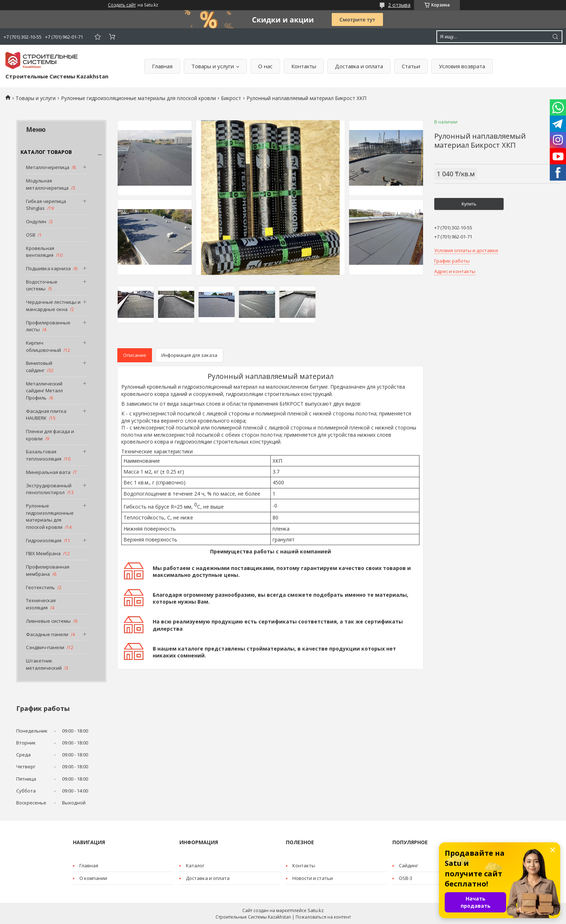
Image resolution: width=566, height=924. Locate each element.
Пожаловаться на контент (323, 917)
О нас (265, 66)
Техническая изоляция (41, 604)
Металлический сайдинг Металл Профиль (44, 391)
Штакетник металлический (44, 664)
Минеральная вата (48, 472)
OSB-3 (406, 878)
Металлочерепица (48, 167)
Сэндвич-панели (45, 647)
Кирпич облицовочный (43, 346)
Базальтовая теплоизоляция (44, 455)
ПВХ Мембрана (43, 553)
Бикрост (231, 98)
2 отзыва (399, 5)
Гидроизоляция (44, 540)
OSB (31, 235)
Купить (469, 204)
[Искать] (555, 37)
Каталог (195, 865)
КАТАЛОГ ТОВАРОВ (46, 152)
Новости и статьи (313, 878)
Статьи (411, 66)
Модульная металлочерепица (47, 184)
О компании (93, 878)
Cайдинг (408, 865)
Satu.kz (316, 910)
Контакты (304, 66)
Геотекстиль (40, 587)
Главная (162, 66)
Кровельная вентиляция (40, 252)
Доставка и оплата (359, 66)
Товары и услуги (213, 66)
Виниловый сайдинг (39, 367)
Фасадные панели (47, 634)
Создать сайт (122, 5)
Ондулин (36, 221)
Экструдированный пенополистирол (49, 489)
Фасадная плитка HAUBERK (46, 415)
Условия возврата (462, 66)
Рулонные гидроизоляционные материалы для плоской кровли (138, 98)
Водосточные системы (42, 285)
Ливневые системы (48, 621)
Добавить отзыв (97, 37)
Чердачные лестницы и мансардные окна (53, 306)
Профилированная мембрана (48, 570)
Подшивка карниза (48, 268)
